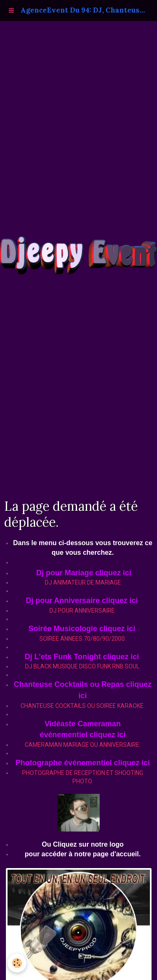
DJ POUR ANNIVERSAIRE (82, 611)
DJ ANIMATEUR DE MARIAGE (83, 582)
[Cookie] (17, 963)
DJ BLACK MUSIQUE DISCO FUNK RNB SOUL (82, 666)
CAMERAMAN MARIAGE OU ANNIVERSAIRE (82, 745)
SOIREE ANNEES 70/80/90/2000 (82, 639)
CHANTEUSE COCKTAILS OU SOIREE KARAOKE (82, 706)
